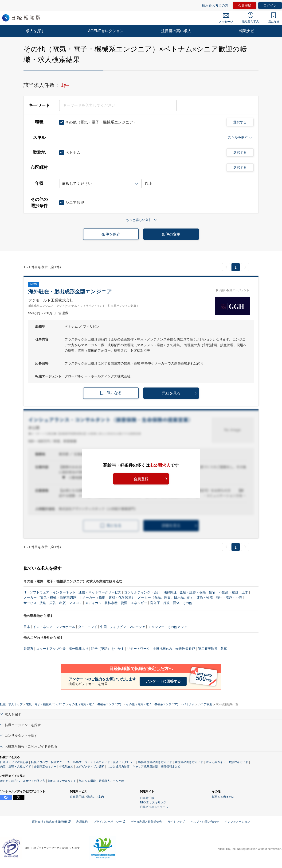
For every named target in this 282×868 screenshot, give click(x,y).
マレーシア (137, 627)
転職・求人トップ (11, 704)
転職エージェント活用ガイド (92, 762)
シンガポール (65, 627)
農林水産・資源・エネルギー (126, 603)
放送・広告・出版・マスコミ (61, 603)
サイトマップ (176, 822)
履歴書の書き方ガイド (189, 762)
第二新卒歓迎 (208, 649)
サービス (30, 603)
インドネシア (43, 627)
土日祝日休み (163, 649)
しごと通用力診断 (118, 767)
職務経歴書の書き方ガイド (155, 762)
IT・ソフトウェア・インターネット (50, 592)
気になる (274, 18)
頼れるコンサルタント (62, 781)
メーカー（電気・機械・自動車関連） (51, 597)
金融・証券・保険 (193, 592)
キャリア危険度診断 (145, 767)
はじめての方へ (10, 781)
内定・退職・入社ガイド (16, 767)
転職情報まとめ (171, 767)
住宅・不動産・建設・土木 (228, 592)
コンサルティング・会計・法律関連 (150, 592)
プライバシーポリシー (109, 822)
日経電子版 (147, 798)
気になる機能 (87, 781)
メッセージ (226, 18)
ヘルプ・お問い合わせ (205, 822)
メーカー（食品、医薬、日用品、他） (166, 597)
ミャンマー (156, 627)
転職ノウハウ (39, 762)
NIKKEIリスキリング (153, 802)
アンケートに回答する (163, 681)
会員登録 (245, 5)
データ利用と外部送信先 (146, 822)
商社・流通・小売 (229, 597)
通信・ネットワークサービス (100, 592)
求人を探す (35, 31)
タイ (81, 627)
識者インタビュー (124, 762)
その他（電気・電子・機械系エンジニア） (96, 704)
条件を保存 (111, 234)
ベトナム (189, 704)
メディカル (93, 603)
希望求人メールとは (111, 781)
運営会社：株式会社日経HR (51, 822)
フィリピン (118, 627)
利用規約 (82, 822)
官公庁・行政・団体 (165, 603)
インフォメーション (237, 822)
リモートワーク (138, 649)
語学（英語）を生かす (108, 649)
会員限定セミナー (45, 767)
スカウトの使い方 (34, 781)
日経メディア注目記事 (14, 762)
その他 (187, 603)
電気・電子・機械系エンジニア (46, 704)
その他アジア (177, 627)
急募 (224, 649)
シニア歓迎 (205, 704)
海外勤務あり (78, 649)
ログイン (270, 5)
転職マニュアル (61, 762)
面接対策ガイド (238, 762)
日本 (27, 627)
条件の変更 (171, 234)
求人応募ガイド (216, 762)
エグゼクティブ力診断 (90, 767)
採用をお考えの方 (215, 5)
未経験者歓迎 (185, 649)
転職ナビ (247, 31)
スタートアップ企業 (51, 649)
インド (92, 627)
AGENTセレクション (106, 31)
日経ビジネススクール (154, 807)
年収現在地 (66, 767)
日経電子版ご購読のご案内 (87, 797)
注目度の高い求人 (176, 31)
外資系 (28, 649)
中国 (103, 627)
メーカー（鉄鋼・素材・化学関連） (109, 597)
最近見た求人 (251, 18)
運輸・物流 (205, 597)
